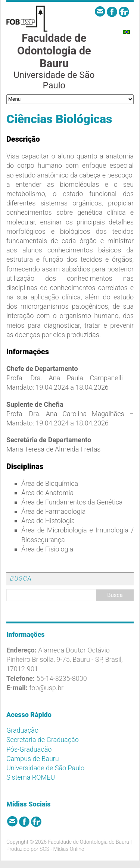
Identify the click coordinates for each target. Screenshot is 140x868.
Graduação (22, 730)
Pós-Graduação (29, 749)
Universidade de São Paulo (45, 768)
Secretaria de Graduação (43, 740)
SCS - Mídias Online (62, 849)
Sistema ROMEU (31, 777)
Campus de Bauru (33, 759)
